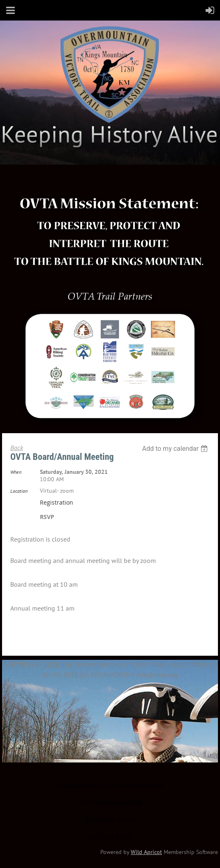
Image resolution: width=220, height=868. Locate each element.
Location (19, 491)
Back (17, 448)
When (16, 472)
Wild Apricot (146, 852)
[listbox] (176, 449)
